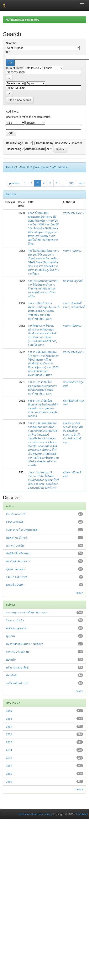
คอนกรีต (11, 660)
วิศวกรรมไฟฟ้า (15, 620)
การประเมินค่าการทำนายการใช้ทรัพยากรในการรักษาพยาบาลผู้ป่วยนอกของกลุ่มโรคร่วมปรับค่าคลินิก (43, 289)
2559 (9, 711)
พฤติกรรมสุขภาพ (16, 628)
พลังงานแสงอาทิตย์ (17, 668)
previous (14, 183)
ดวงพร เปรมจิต (15, 546)
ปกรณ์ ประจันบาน (73, 213)
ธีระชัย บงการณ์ (16, 514)
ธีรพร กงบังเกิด (15, 522)
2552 (9, 766)
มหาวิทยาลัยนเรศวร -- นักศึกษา (25, 644)
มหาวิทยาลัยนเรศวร (18, 561)
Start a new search (20, 100)
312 (71, 183)
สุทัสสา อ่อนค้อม (16, 569)
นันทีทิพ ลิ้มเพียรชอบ (18, 553)
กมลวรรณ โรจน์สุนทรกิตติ (22, 530)
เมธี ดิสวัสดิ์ (78, 307)
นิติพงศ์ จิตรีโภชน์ (17, 538)
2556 (9, 734)
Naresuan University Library (35, 814)
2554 (9, 750)
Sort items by (45, 143)
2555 (9, 742)
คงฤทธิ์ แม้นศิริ (15, 585)
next (81, 183)
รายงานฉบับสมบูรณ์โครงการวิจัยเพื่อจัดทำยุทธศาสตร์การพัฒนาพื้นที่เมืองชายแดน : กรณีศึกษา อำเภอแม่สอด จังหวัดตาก (43, 480)
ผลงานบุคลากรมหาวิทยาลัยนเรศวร (27, 612)
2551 (9, 774)
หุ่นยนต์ (10, 636)
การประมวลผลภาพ (17, 652)
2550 (9, 782)
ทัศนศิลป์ (11, 675)
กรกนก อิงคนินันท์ (16, 577)
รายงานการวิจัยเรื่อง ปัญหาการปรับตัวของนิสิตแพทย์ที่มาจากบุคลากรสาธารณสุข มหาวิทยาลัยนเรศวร (43, 408)
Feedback (82, 814)
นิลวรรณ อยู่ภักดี (72, 281)
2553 (9, 758)
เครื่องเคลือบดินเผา (17, 683)
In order (77, 143)
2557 (9, 727)
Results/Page (14, 143)
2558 (9, 719)
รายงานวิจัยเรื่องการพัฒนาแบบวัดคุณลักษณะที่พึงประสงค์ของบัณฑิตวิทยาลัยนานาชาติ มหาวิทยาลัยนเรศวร (44, 311)
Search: (11, 43)
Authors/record (35, 149)
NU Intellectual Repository (23, 20)
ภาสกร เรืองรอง (72, 251)
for (8, 52)
